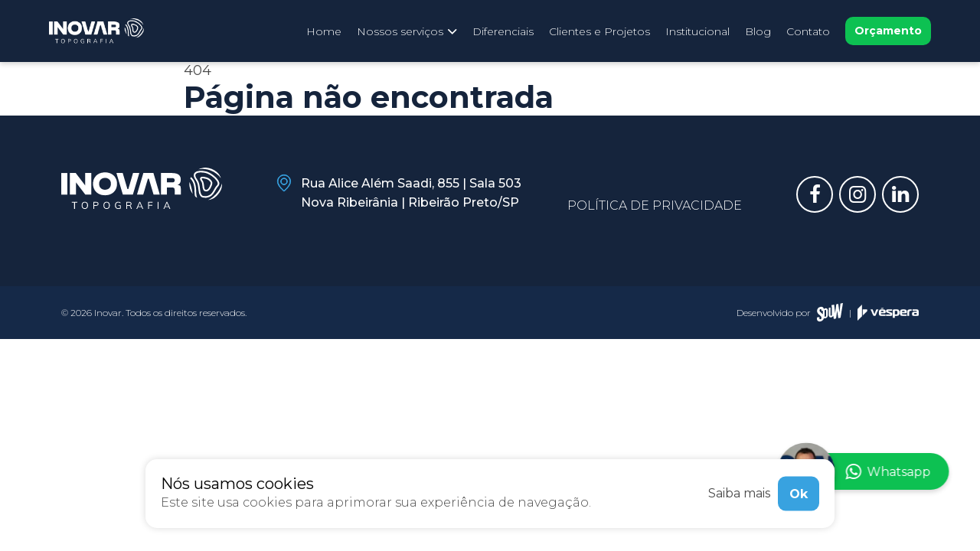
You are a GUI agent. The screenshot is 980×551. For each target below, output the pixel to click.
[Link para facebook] (815, 194)
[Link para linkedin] (900, 194)
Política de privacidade (655, 205)
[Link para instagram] (857, 194)
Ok (799, 493)
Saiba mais (739, 493)
